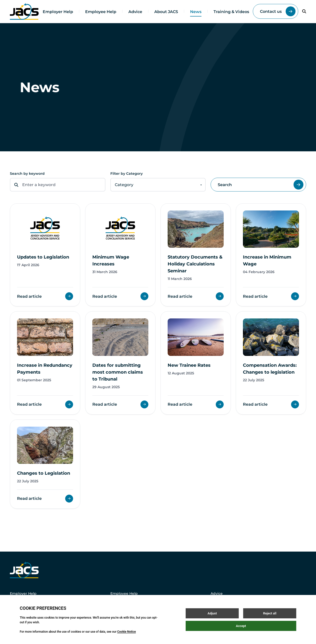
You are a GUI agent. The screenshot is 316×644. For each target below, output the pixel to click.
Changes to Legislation (44, 473)
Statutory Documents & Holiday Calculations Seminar (195, 264)
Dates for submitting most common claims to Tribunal (118, 372)
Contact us (278, 11)
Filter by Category (127, 174)
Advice (135, 12)
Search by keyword (27, 174)
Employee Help (101, 12)
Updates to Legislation (43, 257)
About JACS (166, 12)
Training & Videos (231, 12)
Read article (45, 296)
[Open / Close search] (304, 11)
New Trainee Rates (189, 365)
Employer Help (58, 12)
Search (261, 185)
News (196, 12)
